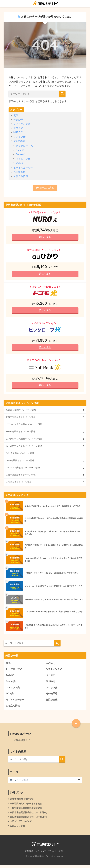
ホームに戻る (45, 188)
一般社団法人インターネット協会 (26, 806)
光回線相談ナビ (22, 743)
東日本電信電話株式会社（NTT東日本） (29, 815)
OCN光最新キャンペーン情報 (20, 455)
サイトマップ (41, 854)
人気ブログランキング (21, 824)
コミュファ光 (23, 159)
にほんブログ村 (17, 829)
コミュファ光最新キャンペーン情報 (23, 469)
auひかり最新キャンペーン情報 (21, 411)
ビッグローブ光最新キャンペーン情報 (24, 440)
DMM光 (20, 150)
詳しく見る (45, 237)
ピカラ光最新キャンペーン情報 (21, 477)
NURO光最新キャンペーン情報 (21, 433)
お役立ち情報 (21, 176)
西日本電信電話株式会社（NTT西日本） (29, 820)
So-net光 (21, 154)
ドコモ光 (18, 128)
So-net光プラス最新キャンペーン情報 (24, 447)
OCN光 (20, 163)
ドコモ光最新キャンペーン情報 (21, 418)
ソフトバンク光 (22, 124)
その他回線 (19, 141)
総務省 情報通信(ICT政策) (22, 802)
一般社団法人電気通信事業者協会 (26, 811)
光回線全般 (19, 172)
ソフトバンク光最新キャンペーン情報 (24, 426)
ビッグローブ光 (24, 146)
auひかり (18, 120)
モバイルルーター (23, 168)
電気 (16, 115)
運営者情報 (29, 854)
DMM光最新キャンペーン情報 (20, 462)
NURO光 (18, 132)
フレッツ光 (19, 137)
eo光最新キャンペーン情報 (19, 484)
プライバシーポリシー (57, 854)
